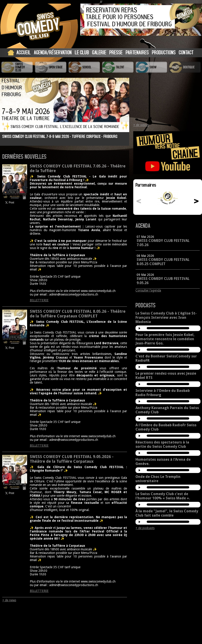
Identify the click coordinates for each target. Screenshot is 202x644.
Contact (186, 52)
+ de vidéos (141, 125)
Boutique (185, 67)
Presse (116, 52)
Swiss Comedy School (84, 67)
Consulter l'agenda (148, 290)
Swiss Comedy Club (17, 67)
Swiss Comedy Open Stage (51, 67)
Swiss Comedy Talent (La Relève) (118, 67)
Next (122, 113)
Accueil (24, 52)
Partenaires (137, 52)
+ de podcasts (145, 528)
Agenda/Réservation (53, 52)
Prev (7, 113)
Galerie (99, 52)
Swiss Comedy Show (151, 67)
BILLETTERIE (39, 300)
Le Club (82, 52)
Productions (164, 52)
